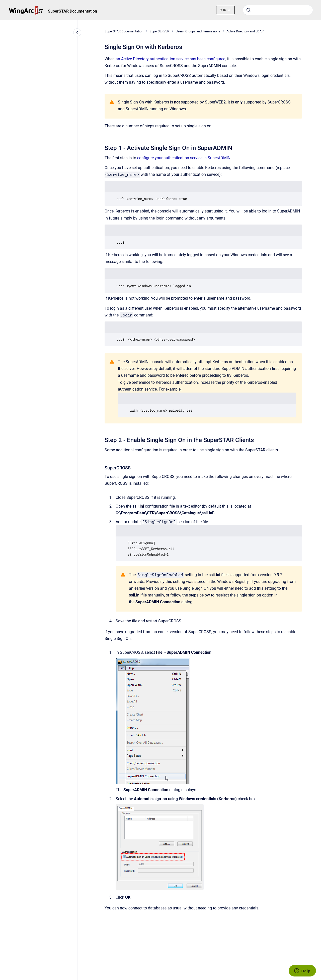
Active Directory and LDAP (245, 31)
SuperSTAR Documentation (72, 11)
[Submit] (249, 10)
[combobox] (278, 10)
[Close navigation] (77, 32)
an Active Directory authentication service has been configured (171, 59)
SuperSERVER (159, 31)
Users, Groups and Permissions (198, 31)
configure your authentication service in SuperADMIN (184, 158)
